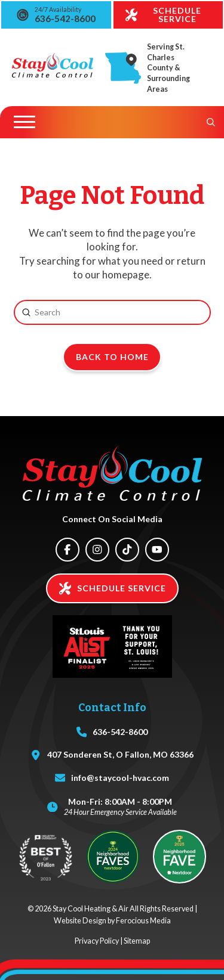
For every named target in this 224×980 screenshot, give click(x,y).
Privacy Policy (97, 941)
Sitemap (137, 941)
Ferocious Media (143, 921)
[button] (24, 122)
